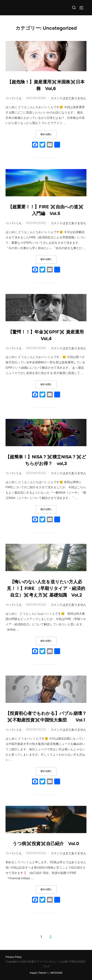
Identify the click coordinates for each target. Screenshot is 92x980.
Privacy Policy (14, 957)
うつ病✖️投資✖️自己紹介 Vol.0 (46, 844)
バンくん (16, 98)
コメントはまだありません (68, 98)
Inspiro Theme (38, 973)
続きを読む (49, 133)
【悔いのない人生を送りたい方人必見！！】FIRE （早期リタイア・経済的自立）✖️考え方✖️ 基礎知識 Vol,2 (46, 588)
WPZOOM (56, 973)
